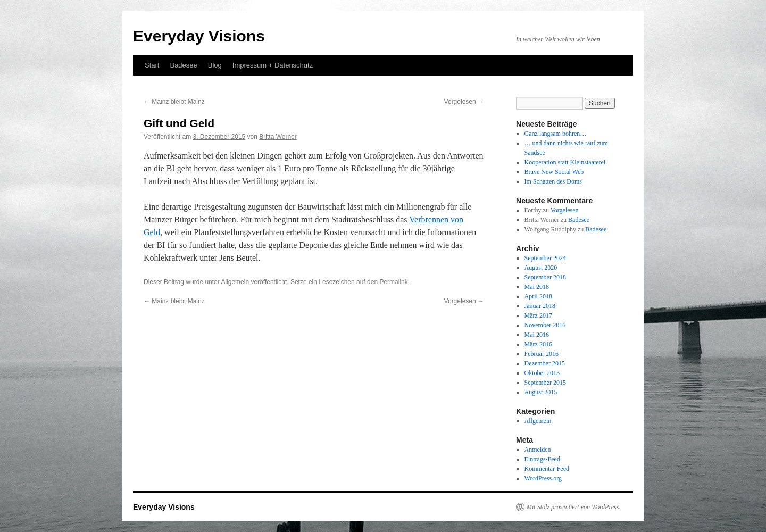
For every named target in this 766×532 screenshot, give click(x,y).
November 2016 (545, 325)
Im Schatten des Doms (553, 181)
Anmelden (538, 450)
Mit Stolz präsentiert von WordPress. (573, 507)
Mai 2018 (537, 287)
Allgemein (235, 282)
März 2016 (538, 344)
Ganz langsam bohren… (556, 134)
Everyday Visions (199, 36)
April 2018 (538, 296)
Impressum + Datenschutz (273, 65)
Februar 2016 (542, 354)
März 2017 (538, 315)
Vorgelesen (464, 102)
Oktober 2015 (542, 373)
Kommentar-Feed (547, 469)
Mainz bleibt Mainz (174, 102)
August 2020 (541, 268)
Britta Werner (278, 137)
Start (152, 65)
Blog (215, 65)
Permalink (393, 282)
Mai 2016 (537, 335)
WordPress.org (543, 478)
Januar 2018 (540, 306)
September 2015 (545, 383)
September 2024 (545, 258)
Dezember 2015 (545, 363)
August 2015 (541, 392)
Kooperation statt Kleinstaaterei (565, 162)
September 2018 (545, 277)
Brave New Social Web (554, 172)
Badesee (183, 65)
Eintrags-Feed (542, 459)
